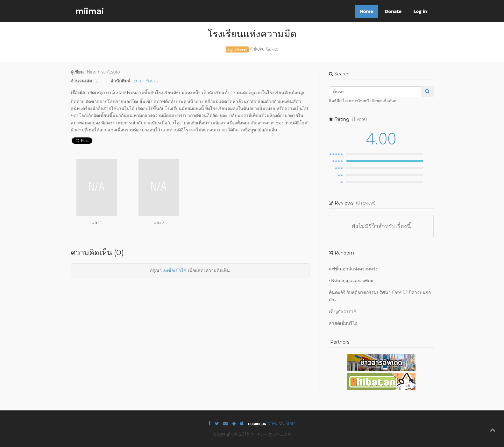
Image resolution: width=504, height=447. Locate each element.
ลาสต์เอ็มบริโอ (343, 323)
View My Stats (282, 423)
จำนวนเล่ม (81, 81)
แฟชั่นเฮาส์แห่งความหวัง (353, 269)
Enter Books (146, 81)
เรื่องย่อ (78, 92)
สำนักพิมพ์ (120, 81)
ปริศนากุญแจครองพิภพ (351, 280)
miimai (90, 11)
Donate (393, 11)
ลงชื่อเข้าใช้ (175, 270)
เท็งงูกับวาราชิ (343, 311)
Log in (420, 11)
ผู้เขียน (77, 72)
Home (366, 11)
